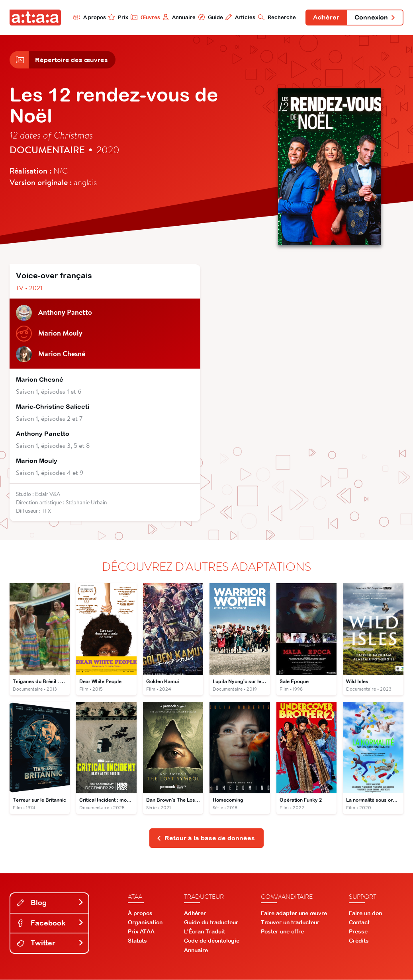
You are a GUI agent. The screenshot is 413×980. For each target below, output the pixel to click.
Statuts (137, 941)
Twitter (50, 944)
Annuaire (178, 17)
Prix (117, 17)
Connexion (375, 18)
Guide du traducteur (211, 923)
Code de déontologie (212, 941)
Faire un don (365, 914)
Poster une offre (282, 932)
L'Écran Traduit (205, 932)
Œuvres (144, 17)
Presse (358, 932)
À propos (89, 17)
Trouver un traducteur (290, 923)
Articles (240, 17)
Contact (359, 923)
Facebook (50, 923)
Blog (50, 903)
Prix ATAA (141, 932)
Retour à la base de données (206, 839)
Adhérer (326, 18)
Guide (209, 17)
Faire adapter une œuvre (294, 914)
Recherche (276, 17)
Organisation (145, 923)
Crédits (359, 941)
